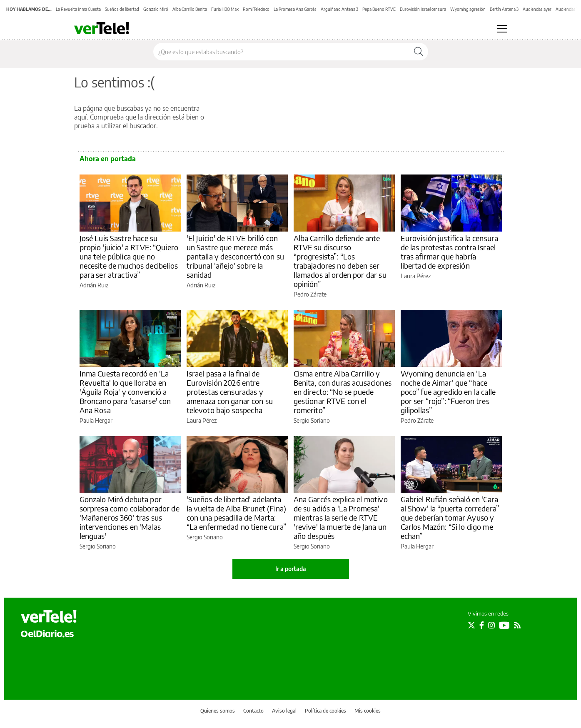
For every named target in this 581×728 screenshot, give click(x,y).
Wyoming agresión (468, 9)
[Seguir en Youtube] (504, 625)
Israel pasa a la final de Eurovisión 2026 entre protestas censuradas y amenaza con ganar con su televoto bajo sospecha (230, 392)
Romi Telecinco (256, 9)
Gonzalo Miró (156, 9)
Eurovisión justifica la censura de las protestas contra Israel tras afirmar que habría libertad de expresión (450, 252)
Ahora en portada (108, 159)
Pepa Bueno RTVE (379, 9)
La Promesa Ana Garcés (295, 9)
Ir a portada (291, 569)
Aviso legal (284, 711)
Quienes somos (218, 711)
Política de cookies (325, 711)
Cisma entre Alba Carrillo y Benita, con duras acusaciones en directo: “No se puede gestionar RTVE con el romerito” (343, 392)
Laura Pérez (416, 276)
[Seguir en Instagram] (491, 625)
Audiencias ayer (537, 9)
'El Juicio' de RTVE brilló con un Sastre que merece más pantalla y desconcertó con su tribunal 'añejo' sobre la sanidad (235, 256)
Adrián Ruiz (94, 285)
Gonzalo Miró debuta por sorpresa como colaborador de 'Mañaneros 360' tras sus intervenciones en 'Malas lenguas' (130, 517)
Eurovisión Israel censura (423, 9)
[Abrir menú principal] (502, 29)
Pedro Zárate (310, 294)
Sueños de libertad (122, 9)
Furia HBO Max (225, 9)
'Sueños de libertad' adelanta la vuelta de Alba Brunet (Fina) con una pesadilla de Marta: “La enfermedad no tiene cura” (237, 513)
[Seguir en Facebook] (482, 625)
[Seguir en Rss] (517, 625)
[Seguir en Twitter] (471, 625)
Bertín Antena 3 (504, 9)
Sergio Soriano (312, 420)
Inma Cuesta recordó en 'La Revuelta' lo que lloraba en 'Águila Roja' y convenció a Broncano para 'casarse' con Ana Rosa (125, 392)
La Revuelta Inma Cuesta (78, 9)
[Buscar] (419, 52)
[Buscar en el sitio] (281, 52)
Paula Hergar (96, 420)
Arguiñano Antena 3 (339, 9)
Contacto (253, 711)
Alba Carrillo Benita (190, 9)
